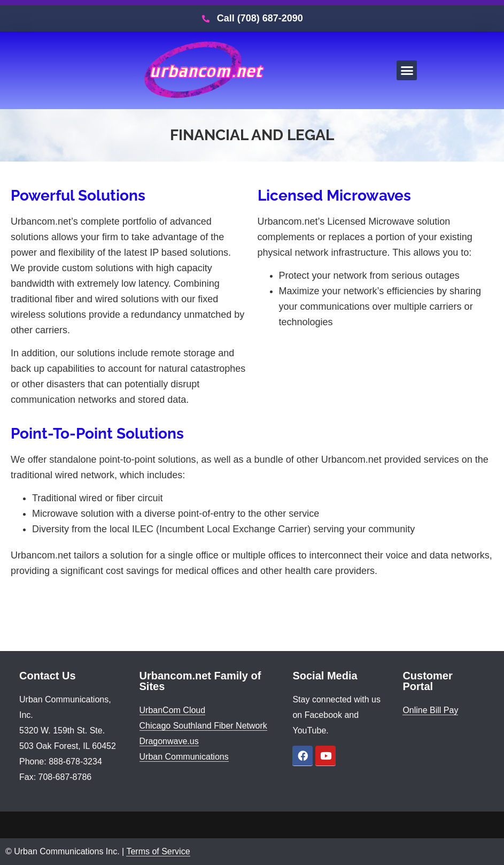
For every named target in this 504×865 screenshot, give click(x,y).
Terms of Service (158, 851)
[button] (407, 71)
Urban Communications (184, 757)
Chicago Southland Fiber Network (203, 726)
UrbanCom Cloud (173, 710)
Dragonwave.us (169, 741)
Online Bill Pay (430, 710)
